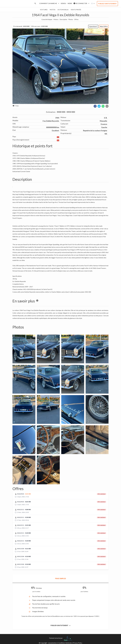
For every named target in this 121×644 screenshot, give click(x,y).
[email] (107, 106)
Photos (71, 19)
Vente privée (76, 10)
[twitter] (99, 106)
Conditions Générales (65, 643)
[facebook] (95, 106)
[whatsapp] (103, 106)
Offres (76, 19)
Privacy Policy (78, 643)
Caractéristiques (47, 19)
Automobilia (63, 10)
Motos (53, 10)
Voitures (44, 10)
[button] (92, 3)
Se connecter (81, 3)
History (56, 19)
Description (63, 19)
